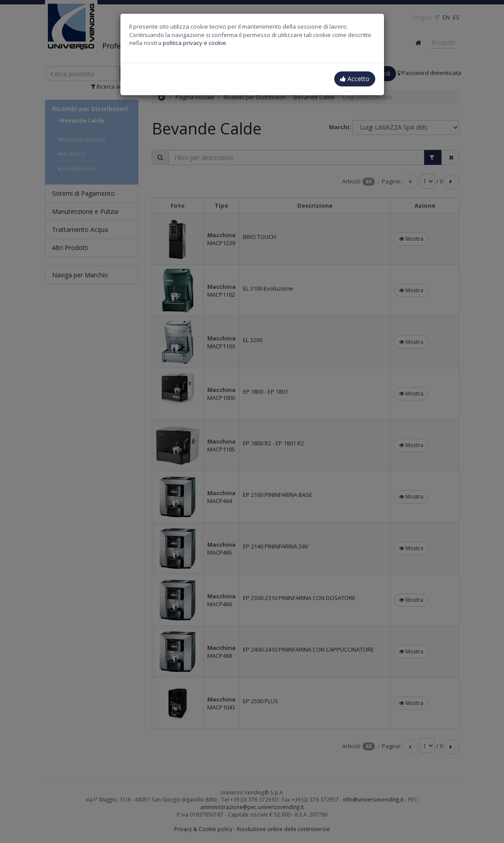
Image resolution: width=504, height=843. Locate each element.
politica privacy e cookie (194, 43)
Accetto (355, 79)
